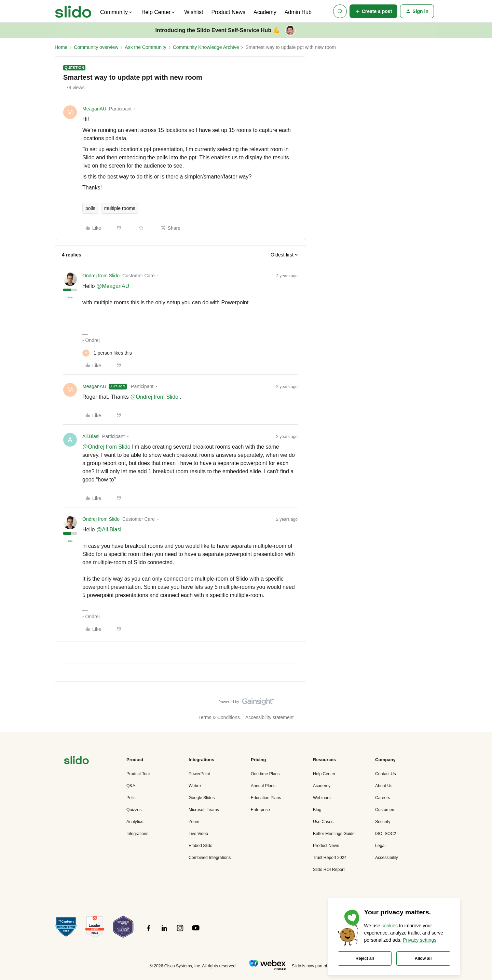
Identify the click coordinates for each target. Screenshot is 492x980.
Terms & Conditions (219, 717)
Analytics (135, 822)
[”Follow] (149, 932)
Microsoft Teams (204, 810)
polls (90, 208)
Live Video (198, 834)
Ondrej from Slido (101, 276)
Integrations (137, 834)
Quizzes (134, 810)
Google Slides (202, 798)
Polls (131, 798)
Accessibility (387, 858)
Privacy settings (420, 940)
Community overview (96, 47)
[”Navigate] (77, 761)
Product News (228, 12)
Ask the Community (145, 47)
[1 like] (107, 353)
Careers (383, 798)
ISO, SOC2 (386, 834)
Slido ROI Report (329, 870)
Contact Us (386, 774)
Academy (265, 12)
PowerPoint (199, 774)
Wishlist (194, 12)
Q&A (131, 786)
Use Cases (323, 822)
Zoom (194, 822)
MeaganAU (94, 109)
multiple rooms (120, 208)
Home (61, 47)
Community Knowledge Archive (206, 47)
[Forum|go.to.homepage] (73, 11)
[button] (374, 11)
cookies (390, 926)
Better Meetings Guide (334, 834)
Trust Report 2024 (330, 858)
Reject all (365, 958)
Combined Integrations (210, 858)
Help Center (324, 774)
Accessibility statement (270, 717)
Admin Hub (298, 12)
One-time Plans (265, 774)
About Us (384, 786)
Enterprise (260, 810)
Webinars (322, 798)
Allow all (423, 958)
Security (383, 822)
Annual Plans (263, 786)
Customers (385, 810)
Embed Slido (200, 846)
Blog (317, 810)
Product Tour (138, 774)
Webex (195, 786)
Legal (380, 846)
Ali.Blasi (91, 436)
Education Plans (266, 798)
